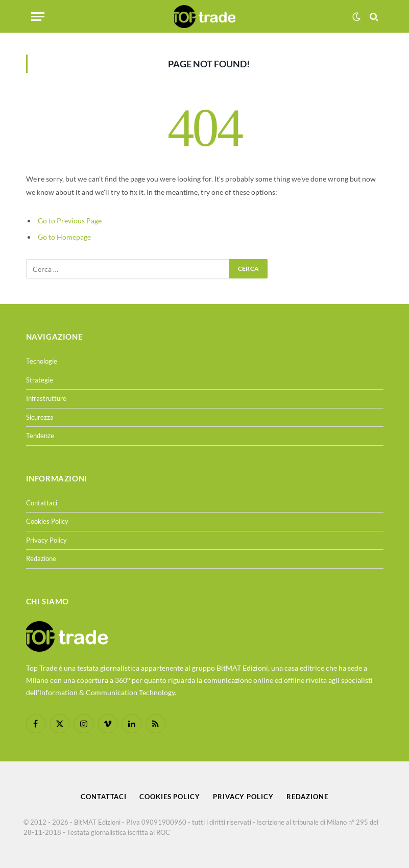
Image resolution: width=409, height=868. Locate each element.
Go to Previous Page (70, 221)
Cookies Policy (47, 521)
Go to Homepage (64, 237)
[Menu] (38, 17)
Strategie (40, 380)
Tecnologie (42, 361)
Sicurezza (40, 417)
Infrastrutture (46, 398)
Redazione (41, 558)
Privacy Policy (46, 540)
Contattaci (42, 503)
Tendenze (40, 436)
